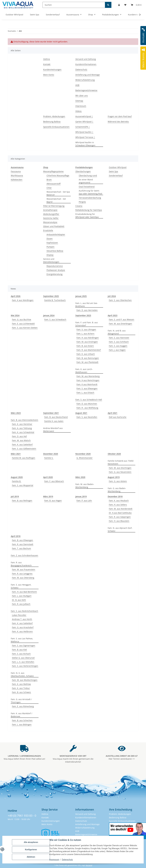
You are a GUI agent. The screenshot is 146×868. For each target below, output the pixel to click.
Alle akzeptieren (31, 842)
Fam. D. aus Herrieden (87, 310)
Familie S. (49, 458)
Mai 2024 (15, 315)
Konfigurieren (31, 850)
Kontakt (47, 64)
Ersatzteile (48, 230)
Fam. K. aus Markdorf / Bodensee (22, 715)
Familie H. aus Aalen (54, 421)
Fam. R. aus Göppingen (120, 517)
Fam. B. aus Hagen (53, 501)
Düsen (50, 239)
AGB (77, 85)
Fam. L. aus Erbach (85, 393)
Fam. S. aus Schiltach (119, 342)
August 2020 (17, 477)
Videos (78, 111)
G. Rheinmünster (85, 458)
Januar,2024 (49, 315)
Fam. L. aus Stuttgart (22, 596)
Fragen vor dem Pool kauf (120, 116)
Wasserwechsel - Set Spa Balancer (58, 193)
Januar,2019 (81, 496)
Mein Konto (49, 75)
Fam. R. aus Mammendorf (89, 350)
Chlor (49, 188)
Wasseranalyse (50, 222)
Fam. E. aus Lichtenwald (23, 324)
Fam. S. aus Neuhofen (87, 417)
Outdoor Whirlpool (118, 167)
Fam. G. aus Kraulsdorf (23, 627)
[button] (119, 5)
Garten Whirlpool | (84, 122)
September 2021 (51, 413)
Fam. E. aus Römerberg (23, 706)
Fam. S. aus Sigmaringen (24, 646)
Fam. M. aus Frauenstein (24, 569)
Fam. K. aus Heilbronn (22, 631)
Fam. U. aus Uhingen (86, 329)
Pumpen (50, 247)
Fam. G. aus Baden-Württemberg (117, 490)
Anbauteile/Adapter (56, 234)
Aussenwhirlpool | (84, 116)
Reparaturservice (55, 266)
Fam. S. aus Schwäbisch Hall (89, 400)
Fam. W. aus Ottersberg (23, 578)
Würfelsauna (17, 175)
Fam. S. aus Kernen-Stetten (25, 328)
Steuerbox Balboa (55, 251)
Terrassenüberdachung (90, 198)
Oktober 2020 (114, 454)
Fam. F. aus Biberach (54, 481)
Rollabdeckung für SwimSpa (89, 210)
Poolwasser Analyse (56, 270)
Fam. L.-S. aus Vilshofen (23, 662)
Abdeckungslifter (51, 214)
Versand (89, 865)
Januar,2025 (81, 296)
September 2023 (83, 315)
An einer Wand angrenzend (86, 181)
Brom (49, 180)
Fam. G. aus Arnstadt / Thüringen (21, 701)
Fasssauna (16, 171)
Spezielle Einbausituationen (56, 127)
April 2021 (113, 413)
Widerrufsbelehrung (85, 80)
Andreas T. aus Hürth (22, 619)
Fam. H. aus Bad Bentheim (24, 592)
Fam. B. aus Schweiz (21, 692)
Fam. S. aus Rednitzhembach (24, 611)
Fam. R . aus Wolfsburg (87, 408)
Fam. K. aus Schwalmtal (23, 432)
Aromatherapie (50, 210)
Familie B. (17, 481)
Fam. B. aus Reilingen (22, 501)
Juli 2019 (15, 496)
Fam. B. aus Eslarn (85, 346)
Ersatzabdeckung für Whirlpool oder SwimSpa (87, 216)
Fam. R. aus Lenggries (22, 574)
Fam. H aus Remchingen (88, 380)
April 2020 (48, 477)
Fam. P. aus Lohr (84, 501)
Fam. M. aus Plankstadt (87, 362)
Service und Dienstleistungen (51, 260)
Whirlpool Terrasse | (85, 137)
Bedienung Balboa (52, 122)
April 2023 (113, 315)
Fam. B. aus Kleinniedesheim (24, 420)
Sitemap (79, 101)
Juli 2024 (112, 296)
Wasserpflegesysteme (53, 171)
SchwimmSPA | (83, 127)
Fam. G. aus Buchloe (22, 319)
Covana (79, 206)
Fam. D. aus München (87, 404)
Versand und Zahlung (86, 59)
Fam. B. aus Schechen (22, 720)
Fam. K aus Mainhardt (87, 384)
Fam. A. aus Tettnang (22, 428)
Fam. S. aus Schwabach (55, 319)
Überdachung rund (88, 175)
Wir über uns (82, 96)
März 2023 (16, 413)
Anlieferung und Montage (88, 75)
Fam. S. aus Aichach (21, 654)
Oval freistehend (87, 187)
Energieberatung (55, 274)
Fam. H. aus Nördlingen (88, 338)
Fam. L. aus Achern (85, 334)
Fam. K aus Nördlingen (23, 300)
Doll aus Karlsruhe (118, 417)
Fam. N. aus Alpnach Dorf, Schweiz (120, 529)
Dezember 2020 (51, 454)
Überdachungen (83, 171)
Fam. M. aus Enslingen (87, 342)
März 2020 (80, 477)
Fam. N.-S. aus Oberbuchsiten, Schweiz (22, 674)
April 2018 (16, 536)
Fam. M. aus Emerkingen (120, 324)
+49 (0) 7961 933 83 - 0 (22, 816)
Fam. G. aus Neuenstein (120, 472)
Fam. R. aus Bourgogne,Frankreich (21, 564)
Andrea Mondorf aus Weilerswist (53, 430)
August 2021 (81, 413)
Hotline (47, 59)
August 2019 (114, 477)
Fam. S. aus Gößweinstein (24, 449)
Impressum (54, 860)
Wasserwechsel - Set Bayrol (56, 200)
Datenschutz (67, 860)
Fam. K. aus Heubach (119, 501)
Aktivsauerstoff (54, 184)
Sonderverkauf (116, 175)
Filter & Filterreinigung (54, 206)
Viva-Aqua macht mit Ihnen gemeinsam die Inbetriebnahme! (73, 759)
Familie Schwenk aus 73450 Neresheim (121, 462)
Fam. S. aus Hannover (119, 338)
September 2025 (51, 296)
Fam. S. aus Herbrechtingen (25, 666)
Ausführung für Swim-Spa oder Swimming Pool (90, 192)
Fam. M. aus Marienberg (88, 376)
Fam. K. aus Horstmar (22, 424)
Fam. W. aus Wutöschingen (25, 680)
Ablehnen (31, 857)
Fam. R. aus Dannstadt (23, 544)
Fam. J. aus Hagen (117, 350)
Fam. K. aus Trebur (21, 688)
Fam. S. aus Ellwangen (87, 388)
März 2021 (16, 454)
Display (50, 255)
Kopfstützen (52, 243)
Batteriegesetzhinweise (86, 90)
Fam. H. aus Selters (118, 505)
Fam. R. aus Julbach (21, 604)
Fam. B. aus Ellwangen (23, 540)
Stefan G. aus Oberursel (23, 658)
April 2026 (16, 296)
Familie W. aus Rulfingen (24, 458)
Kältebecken (17, 180)
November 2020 (83, 454)
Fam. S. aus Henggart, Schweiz (21, 586)
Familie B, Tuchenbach (55, 300)
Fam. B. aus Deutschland (56, 417)
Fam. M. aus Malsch (21, 440)
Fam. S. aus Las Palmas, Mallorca (22, 640)
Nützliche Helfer (51, 218)
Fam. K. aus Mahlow (21, 684)
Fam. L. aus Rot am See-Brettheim (87, 305)
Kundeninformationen (86, 64)
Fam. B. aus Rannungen (88, 358)
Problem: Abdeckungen (54, 116)
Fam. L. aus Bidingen (22, 724)
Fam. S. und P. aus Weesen (122, 319)
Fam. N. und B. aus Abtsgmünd (117, 332)
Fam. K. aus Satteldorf (22, 444)
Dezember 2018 (115, 496)
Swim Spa (113, 171)
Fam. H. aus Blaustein (119, 521)
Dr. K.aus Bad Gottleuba (120, 513)
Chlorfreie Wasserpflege (58, 175)
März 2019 (48, 496)
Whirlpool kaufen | (84, 132)
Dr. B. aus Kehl (19, 600)
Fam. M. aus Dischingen (120, 468)
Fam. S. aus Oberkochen (120, 300)
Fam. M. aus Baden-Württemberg (85, 486)
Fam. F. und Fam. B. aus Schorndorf (87, 324)
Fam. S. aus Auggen (118, 346)
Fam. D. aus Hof (19, 436)
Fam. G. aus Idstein (118, 481)
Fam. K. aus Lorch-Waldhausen (84, 371)
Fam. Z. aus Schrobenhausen (24, 555)
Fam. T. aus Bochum (21, 548)
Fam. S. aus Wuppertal (23, 485)
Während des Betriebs (118, 122)
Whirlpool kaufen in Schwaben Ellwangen (85, 144)
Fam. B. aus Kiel (19, 650)
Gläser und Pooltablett (54, 226)
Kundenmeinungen (52, 69)
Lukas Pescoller (19, 615)
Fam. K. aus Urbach (86, 354)
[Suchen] (74, 5)
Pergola (82, 202)
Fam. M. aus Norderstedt (121, 509)
